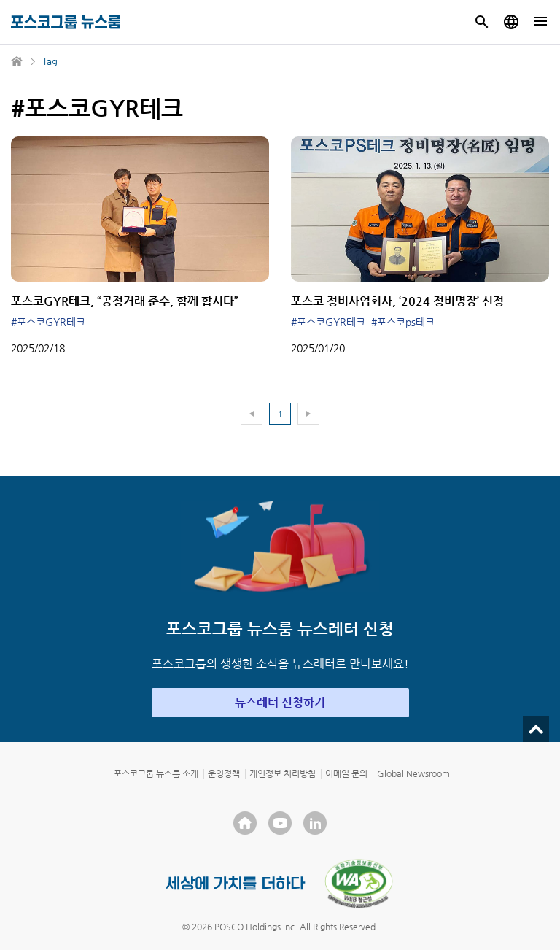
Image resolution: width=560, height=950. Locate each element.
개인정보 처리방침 (283, 773)
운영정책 (224, 773)
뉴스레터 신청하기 (280, 702)
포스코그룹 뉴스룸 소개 (156, 773)
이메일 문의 (346, 773)
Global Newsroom (413, 773)
